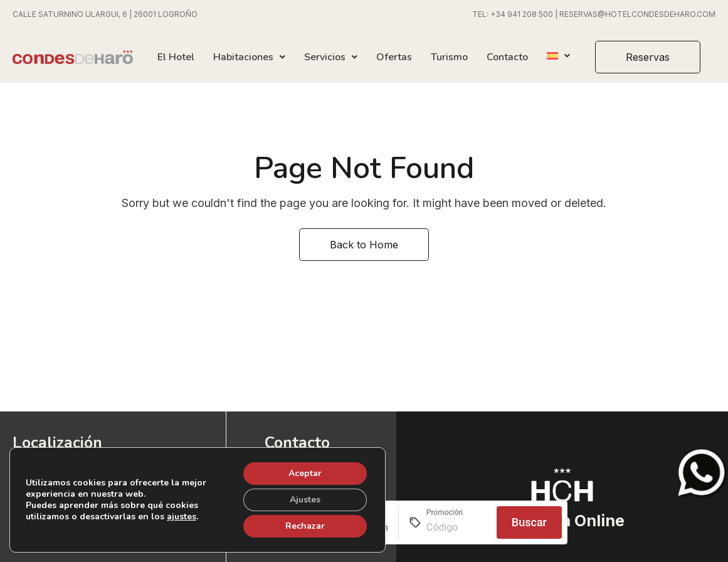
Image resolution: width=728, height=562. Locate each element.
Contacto (507, 57)
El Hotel (176, 57)
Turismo (449, 57)
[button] (648, 57)
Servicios (331, 57)
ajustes (182, 517)
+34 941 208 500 (522, 14)
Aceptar (305, 473)
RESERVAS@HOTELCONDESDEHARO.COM (637, 14)
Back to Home (364, 245)
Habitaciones (249, 57)
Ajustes (305, 500)
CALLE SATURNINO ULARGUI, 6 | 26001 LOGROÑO (105, 14)
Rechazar (305, 526)
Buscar (529, 522)
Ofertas (394, 57)
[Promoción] (456, 528)
